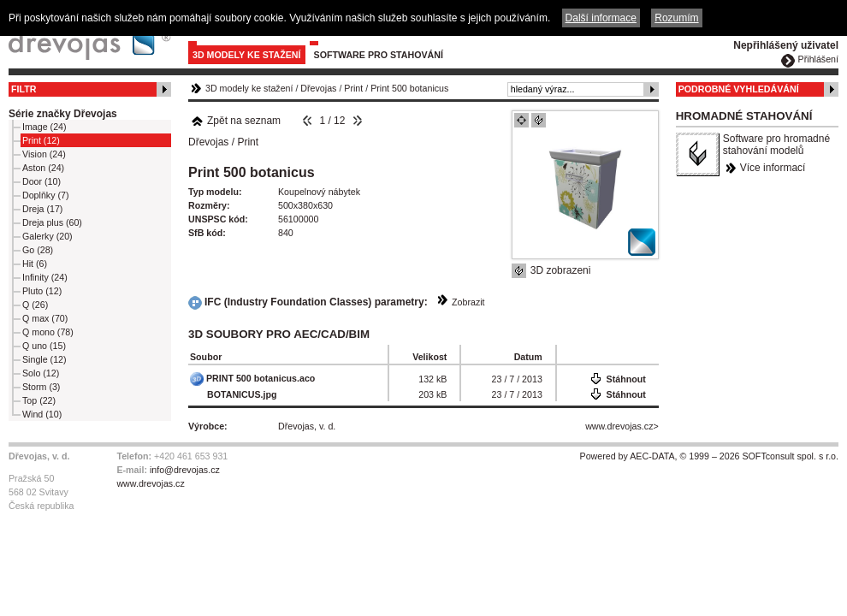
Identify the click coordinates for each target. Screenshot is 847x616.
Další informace (601, 18)
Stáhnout (626, 379)
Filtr (24, 89)
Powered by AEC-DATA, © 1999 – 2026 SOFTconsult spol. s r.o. (709, 456)
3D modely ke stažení (247, 55)
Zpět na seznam (236, 121)
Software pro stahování (379, 55)
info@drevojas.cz (185, 470)
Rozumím (676, 18)
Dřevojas (318, 88)
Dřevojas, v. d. (307, 426)
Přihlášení (818, 59)
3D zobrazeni (561, 270)
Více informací (773, 168)
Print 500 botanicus (409, 88)
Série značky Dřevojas (63, 114)
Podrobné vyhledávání (739, 89)
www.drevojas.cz (619, 426)
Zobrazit (468, 302)
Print (353, 88)
